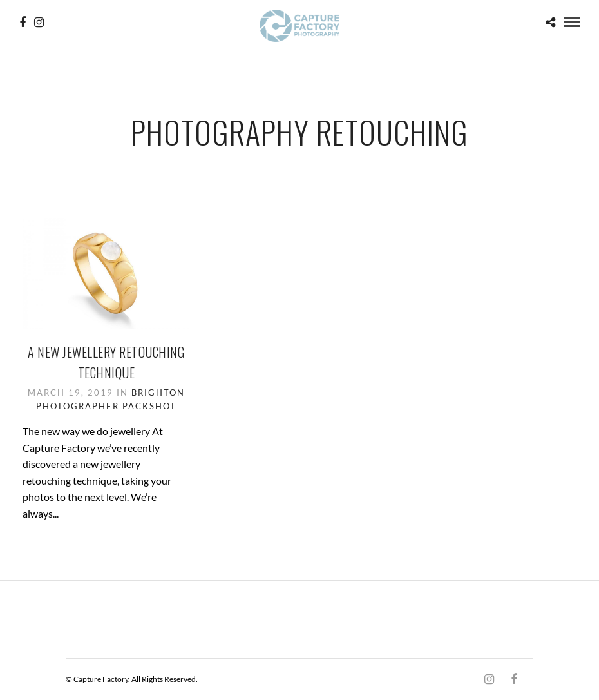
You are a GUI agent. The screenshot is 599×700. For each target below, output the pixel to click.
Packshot (149, 406)
